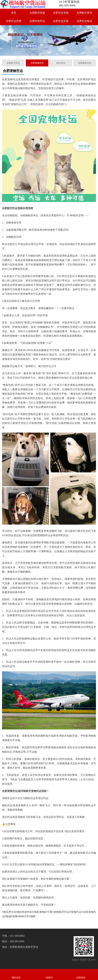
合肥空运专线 (61, 13)
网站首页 (16, 974)
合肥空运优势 (14, 21)
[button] (49, 52)
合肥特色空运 (37, 21)
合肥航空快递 (37, 13)
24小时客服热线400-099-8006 (69, 4)
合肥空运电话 (84, 21)
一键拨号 (48, 974)
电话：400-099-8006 (13, 941)
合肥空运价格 (61, 21)
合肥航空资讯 (84, 13)
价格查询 (81, 974)
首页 (14, 13)
